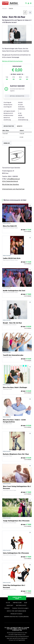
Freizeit (5, 9)
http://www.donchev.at (10, 181)
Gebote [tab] (20, 126)
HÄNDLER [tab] (7, 143)
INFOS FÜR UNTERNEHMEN (16, 611)
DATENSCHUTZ (21, 605)
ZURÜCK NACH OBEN (17, 598)
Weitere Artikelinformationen (12, 61)
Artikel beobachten (17, 96)
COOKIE (7, 608)
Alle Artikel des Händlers (11, 184)
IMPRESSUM (17, 603)
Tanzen (11, 9)
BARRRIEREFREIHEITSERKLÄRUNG (16, 617)
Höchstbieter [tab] (9, 126)
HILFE (8, 603)
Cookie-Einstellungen (20, 608)
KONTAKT (10, 605)
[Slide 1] (17, 41)
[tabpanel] (17, 166)
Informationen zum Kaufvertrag (13, 189)
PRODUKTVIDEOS (17, 614)
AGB (26, 603)
